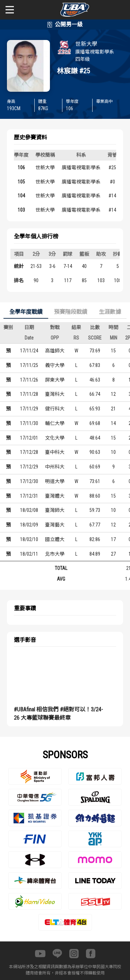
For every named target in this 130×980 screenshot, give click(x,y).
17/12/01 (29, 438)
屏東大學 (55, 380)
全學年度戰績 (26, 312)
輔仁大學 (55, 423)
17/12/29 (29, 467)
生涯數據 (110, 312)
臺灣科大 (55, 394)
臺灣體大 (55, 496)
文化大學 (55, 438)
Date (29, 338)
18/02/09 (29, 525)
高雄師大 (55, 351)
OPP (55, 338)
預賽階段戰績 (71, 312)
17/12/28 (29, 452)
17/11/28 (29, 394)
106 (21, 168)
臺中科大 (55, 452)
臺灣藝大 (55, 525)
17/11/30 (29, 423)
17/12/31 (29, 496)
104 (21, 196)
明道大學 (55, 481)
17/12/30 (29, 481)
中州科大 (55, 467)
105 (21, 182)
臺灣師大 (55, 510)
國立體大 (55, 539)
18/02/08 (29, 510)
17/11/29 (29, 409)
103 (21, 210)
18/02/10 (29, 539)
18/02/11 (29, 554)
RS (76, 338)
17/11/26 (29, 380)
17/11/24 (29, 351)
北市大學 (55, 554)
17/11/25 (29, 365)
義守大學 (55, 365)
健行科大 (55, 409)
